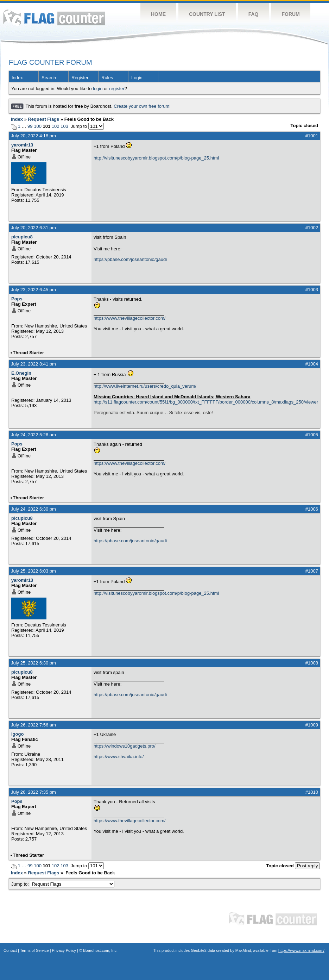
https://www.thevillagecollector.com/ (129, 318)
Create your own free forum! (142, 106)
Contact (10, 950)
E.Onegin (21, 373)
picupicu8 (22, 237)
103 (64, 126)
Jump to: (63, 884)
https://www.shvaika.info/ (119, 757)
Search (49, 78)
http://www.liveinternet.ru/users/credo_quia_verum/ (145, 386)
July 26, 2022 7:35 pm (33, 792)
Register (80, 78)
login (98, 89)
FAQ (254, 14)
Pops (17, 299)
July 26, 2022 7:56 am (33, 725)
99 (30, 126)
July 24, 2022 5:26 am (33, 435)
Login (137, 78)
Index (17, 78)
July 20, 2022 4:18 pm (33, 136)
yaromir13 (22, 145)
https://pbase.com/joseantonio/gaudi (130, 259)
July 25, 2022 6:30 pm (33, 663)
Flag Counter (54, 17)
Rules (107, 78)
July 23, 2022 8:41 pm (33, 364)
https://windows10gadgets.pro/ (125, 746)
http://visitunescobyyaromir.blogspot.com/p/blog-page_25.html (156, 158)
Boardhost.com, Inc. (100, 950)
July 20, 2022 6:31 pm (33, 228)
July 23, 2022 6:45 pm (33, 290)
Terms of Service (34, 950)
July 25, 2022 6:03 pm (33, 571)
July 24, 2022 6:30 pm (33, 509)
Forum (290, 14)
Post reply (307, 866)
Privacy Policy (64, 950)
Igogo (17, 734)
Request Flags (43, 119)
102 (56, 126)
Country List (207, 14)
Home (158, 14)
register (117, 89)
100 (38, 126)
